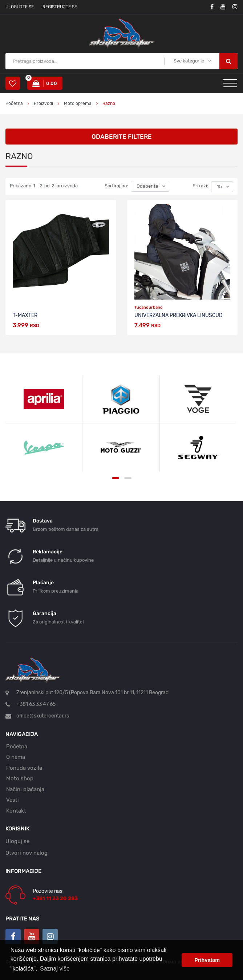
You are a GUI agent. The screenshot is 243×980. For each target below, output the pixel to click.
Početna (14, 103)
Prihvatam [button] (207, 960)
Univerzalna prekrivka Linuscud (179, 315)
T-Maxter (25, 315)
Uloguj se (17, 841)
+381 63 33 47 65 (36, 704)
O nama (16, 757)
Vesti (13, 800)
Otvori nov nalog (27, 853)
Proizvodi (44, 103)
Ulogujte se (20, 7)
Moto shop (20, 778)
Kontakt (16, 811)
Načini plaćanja (25, 789)
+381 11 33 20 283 (55, 898)
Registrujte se (60, 7)
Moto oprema (78, 103)
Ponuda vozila (24, 768)
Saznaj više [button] (55, 969)
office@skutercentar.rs (43, 716)
